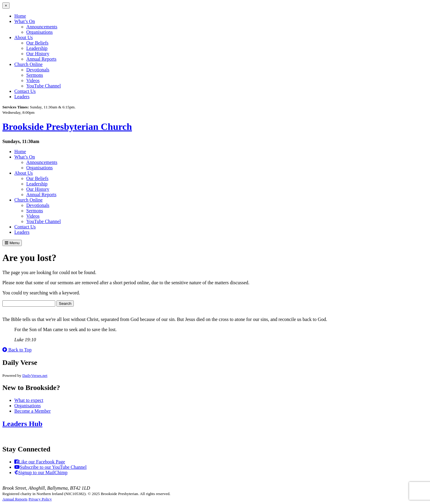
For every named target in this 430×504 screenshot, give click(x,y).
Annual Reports (41, 59)
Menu (12, 243)
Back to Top (17, 350)
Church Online (29, 64)
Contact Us (25, 91)
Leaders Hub (22, 424)
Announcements (42, 27)
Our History (38, 54)
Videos (33, 80)
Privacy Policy (40, 499)
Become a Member (33, 411)
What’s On (25, 21)
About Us (24, 37)
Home (20, 16)
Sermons (35, 75)
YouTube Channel (44, 86)
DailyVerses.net (35, 375)
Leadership (37, 48)
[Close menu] (6, 6)
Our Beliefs (37, 43)
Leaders (22, 97)
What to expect (29, 400)
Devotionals (38, 70)
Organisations (40, 32)
